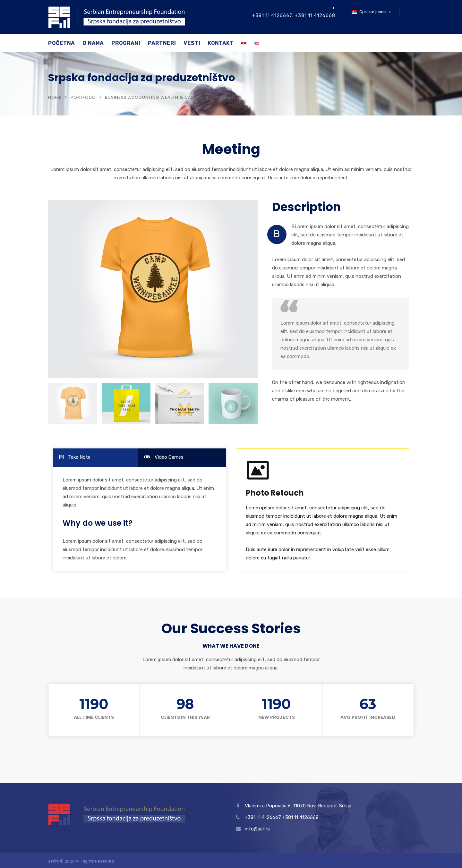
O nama (93, 43)
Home (55, 97)
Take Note (75, 457)
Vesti (192, 43)
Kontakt (221, 43)
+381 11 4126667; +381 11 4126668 (294, 16)
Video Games (164, 457)
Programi (126, 43)
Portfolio (83, 97)
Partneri (162, 43)
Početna (61, 43)
